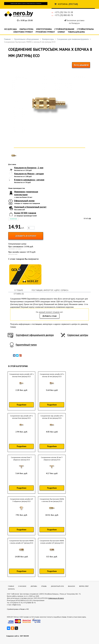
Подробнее (22, 405)
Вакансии (71, 586)
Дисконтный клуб (57, 586)
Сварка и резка (26, 29)
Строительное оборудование (26, 39)
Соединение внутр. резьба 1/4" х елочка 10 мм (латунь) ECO (52, 375)
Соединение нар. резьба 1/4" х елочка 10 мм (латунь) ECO (52, 417)
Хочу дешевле (81, 65)
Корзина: (63, 4)
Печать (87, 219)
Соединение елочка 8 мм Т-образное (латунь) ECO (22, 459)
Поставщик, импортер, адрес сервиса (50, 290)
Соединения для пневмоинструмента (73, 39)
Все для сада (11, 29)
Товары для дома (76, 32)
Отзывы (44, 586)
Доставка (34, 586)
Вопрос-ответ (84, 586)
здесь (84, 617)
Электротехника (44, 29)
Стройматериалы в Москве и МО (18, 609)
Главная (7, 39)
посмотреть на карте (15, 249)
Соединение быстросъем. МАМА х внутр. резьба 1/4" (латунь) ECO (52, 542)
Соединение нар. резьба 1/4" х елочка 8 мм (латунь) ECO (21, 417)
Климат (61, 32)
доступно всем (13, 254)
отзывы (64, 617)
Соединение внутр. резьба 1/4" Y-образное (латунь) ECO (22, 500)
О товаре (19, 290)
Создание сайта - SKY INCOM (17, 636)
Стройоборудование (64, 29)
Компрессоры (48, 39)
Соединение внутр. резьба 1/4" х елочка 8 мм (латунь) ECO (22, 375)
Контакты (11, 589)
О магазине (22, 586)
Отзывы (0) (19, 294)
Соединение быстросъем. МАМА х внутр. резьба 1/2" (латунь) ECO (21, 542)
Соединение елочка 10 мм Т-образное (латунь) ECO (52, 459)
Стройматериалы (85, 29)
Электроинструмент (23, 32)
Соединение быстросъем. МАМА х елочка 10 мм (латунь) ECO (52, 500)
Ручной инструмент (45, 32)
